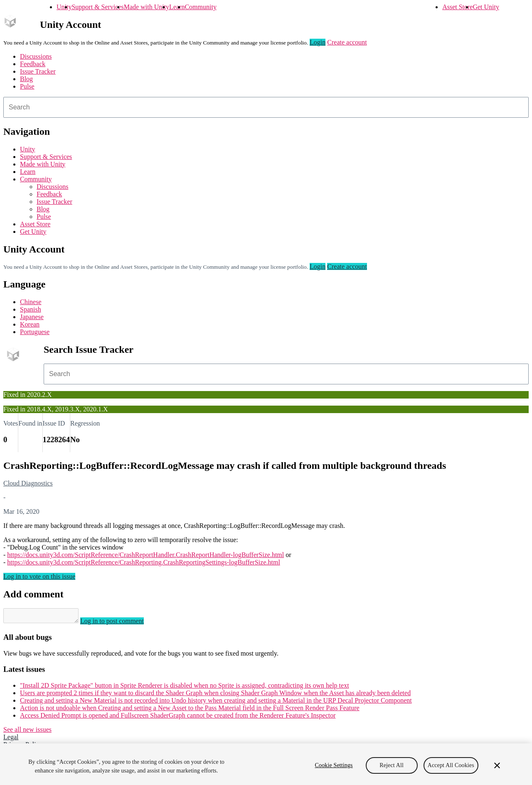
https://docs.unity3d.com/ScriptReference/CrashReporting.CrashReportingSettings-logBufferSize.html (144, 562)
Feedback (33, 64)
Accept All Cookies (451, 765)
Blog (26, 79)
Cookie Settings (334, 765)
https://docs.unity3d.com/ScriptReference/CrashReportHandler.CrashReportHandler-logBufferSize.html (145, 555)
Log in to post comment (120, 623)
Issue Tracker (38, 71)
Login (318, 42)
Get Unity (486, 7)
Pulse (27, 86)
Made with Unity (147, 7)
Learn (177, 7)
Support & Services (97, 7)
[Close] (497, 765)
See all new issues (27, 732)
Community (200, 7)
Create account (347, 42)
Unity (64, 7)
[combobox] (266, 107)
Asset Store (457, 7)
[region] (266, 764)
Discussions (36, 56)
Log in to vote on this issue (39, 576)
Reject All (392, 765)
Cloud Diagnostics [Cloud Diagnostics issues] (28, 483)
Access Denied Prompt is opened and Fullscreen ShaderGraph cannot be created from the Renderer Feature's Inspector (178, 718)
